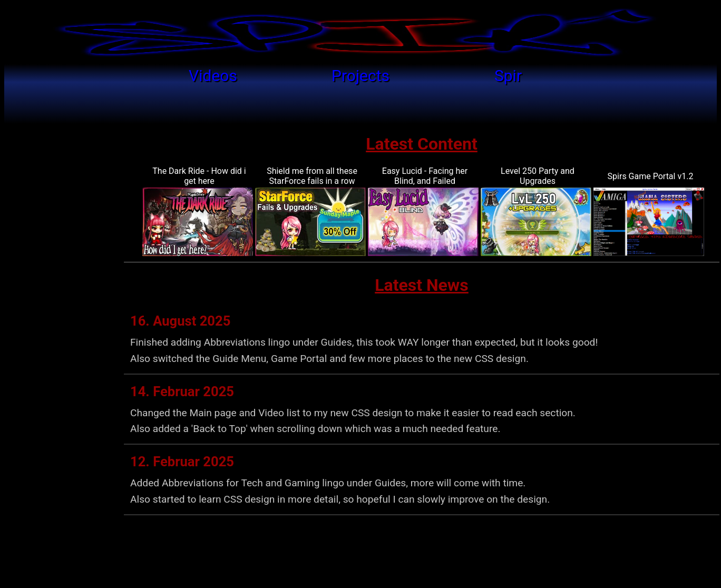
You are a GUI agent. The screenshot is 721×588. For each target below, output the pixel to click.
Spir (508, 76)
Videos (213, 76)
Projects (360, 76)
